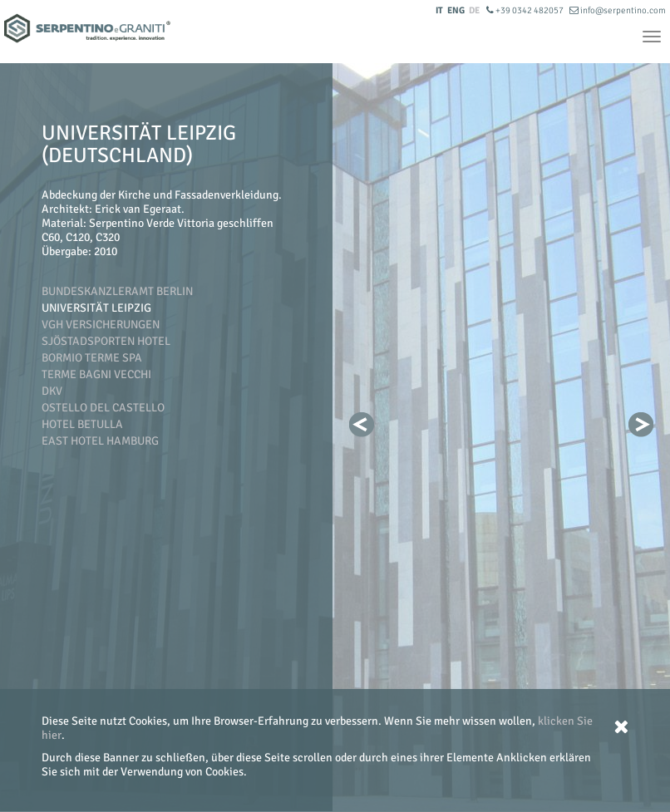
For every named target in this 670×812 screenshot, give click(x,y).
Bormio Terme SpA (92, 358)
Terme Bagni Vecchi (96, 374)
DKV (52, 391)
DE (474, 10)
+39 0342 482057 (526, 10)
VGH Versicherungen (101, 325)
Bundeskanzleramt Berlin (117, 291)
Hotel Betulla (82, 424)
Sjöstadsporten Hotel (106, 341)
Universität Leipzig (96, 308)
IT (439, 10)
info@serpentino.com (618, 10)
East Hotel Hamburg (100, 441)
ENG (456, 10)
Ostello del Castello (103, 408)
